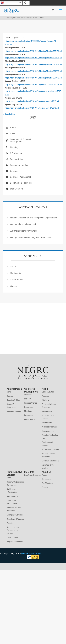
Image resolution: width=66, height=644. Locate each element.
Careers (14, 286)
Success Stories (31, 403)
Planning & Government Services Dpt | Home (22, 18)
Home (13, 128)
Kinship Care (47, 423)
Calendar (14, 171)
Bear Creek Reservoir (32, 475)
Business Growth (13, 496)
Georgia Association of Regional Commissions (31, 237)
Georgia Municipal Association (24, 224)
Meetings (28, 411)
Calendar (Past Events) (20, 177)
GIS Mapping (16, 153)
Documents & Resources (21, 183)
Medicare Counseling (50, 461)
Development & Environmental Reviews (13, 530)
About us (45, 396)
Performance (29, 419)
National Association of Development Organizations (34, 218)
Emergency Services (15, 515)
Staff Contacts (17, 189)
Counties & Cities (13, 400)
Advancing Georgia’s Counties (24, 231)
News (13, 133)
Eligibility (28, 399)
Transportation (17, 159)
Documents (29, 407)
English (6, 3)
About (13, 266)
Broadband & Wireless (15, 519)
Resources (28, 415)
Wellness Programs (49, 427)
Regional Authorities (19, 165)
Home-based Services (51, 449)
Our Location (16, 273)
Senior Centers (48, 411)
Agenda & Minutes (14, 411)
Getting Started (48, 392)
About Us (28, 395)
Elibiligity (45, 400)
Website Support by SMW (31, 553)
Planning (14, 147)
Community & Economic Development (21, 140)
